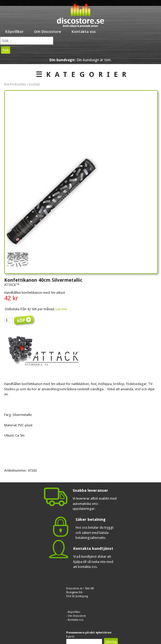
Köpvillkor (14, 32)
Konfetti (34, 84)
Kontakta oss (84, 32)
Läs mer (62, 309)
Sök (6, 50)
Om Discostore (48, 32)
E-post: (70, 637)
